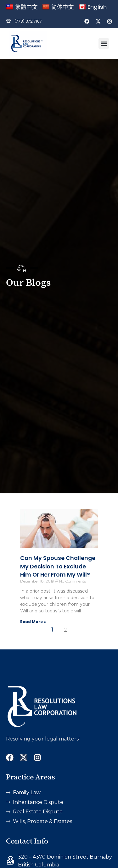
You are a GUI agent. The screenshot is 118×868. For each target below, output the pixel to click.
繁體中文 (22, 7)
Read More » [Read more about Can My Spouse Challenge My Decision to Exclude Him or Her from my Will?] (33, 622)
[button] (104, 43)
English (93, 7)
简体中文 (58, 7)
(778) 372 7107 (28, 21)
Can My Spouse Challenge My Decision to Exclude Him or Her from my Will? (58, 566)
